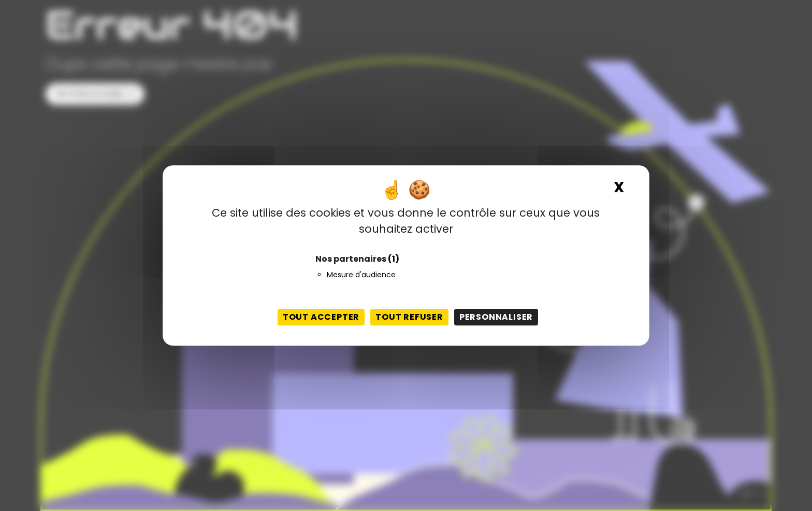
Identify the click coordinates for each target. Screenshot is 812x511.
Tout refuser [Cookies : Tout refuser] (409, 317)
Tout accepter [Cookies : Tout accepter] (321, 317)
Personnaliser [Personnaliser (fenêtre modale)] (496, 317)
